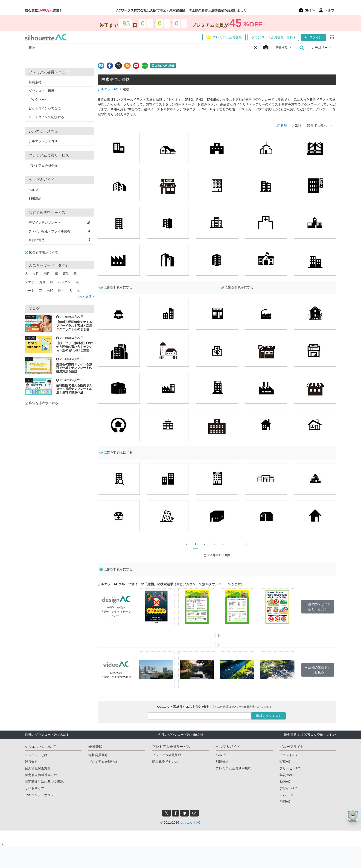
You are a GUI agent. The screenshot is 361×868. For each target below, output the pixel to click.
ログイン (313, 37)
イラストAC (288, 755)
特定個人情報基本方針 (41, 775)
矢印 (50, 291)
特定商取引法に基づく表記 (44, 782)
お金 (42, 282)
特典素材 (35, 82)
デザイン (29, 359)
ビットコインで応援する (46, 117)
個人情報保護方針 (38, 768)
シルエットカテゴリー (59, 141)
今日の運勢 (59, 240)
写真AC (285, 762)
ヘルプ (33, 190)
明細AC (285, 802)
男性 (47, 274)
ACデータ (287, 795)
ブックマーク (38, 100)
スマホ (30, 282)
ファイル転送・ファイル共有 (59, 231)
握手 (61, 291)
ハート (30, 291)
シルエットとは (36, 755)
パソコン (64, 282)
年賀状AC (287, 775)
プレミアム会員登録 (224, 37)
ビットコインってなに (45, 108)
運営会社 (31, 762)
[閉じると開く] (3, 845)
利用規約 (35, 198)
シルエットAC (108, 89)
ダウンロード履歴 (41, 91)
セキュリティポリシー (41, 795)
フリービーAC (290, 768)
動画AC (285, 782)
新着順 (282, 126)
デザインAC (288, 788)
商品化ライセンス (165, 762)
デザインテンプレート (59, 223)
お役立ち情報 (30, 317)
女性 (36, 274)
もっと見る (85, 297)
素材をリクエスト (269, 716)
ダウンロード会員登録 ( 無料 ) (273, 37)
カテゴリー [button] (321, 48)
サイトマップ (35, 788)
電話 (66, 274)
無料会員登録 (98, 755)
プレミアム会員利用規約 (233, 768)
